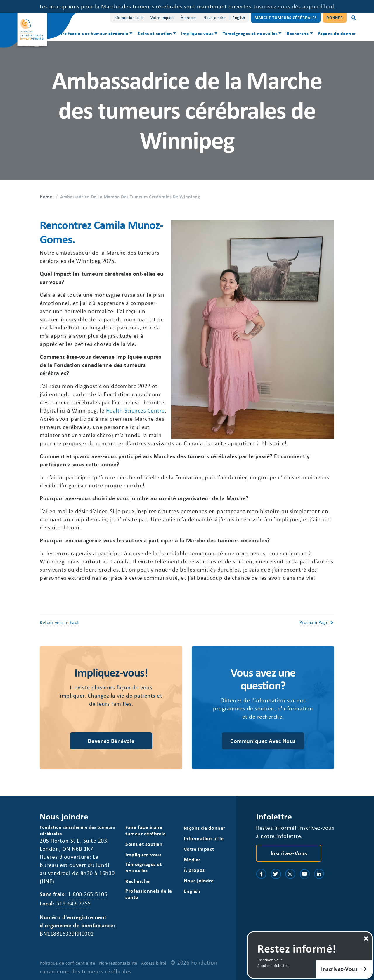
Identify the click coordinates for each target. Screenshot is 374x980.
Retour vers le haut (59, 622)
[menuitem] (95, 34)
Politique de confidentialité (67, 963)
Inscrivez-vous (289, 853)
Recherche (298, 33)
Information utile (129, 17)
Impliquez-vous (197, 33)
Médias (192, 859)
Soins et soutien (155, 33)
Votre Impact (162, 17)
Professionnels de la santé (149, 894)
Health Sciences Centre (135, 410)
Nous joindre (214, 17)
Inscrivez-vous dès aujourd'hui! (294, 6)
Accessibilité (154, 963)
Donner (335, 17)
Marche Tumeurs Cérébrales (286, 17)
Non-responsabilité (118, 963)
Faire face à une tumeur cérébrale (92, 33)
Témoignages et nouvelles (250, 33)
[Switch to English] (239, 18)
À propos (189, 17)
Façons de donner (337, 33)
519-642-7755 (74, 903)
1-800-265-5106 (88, 894)
